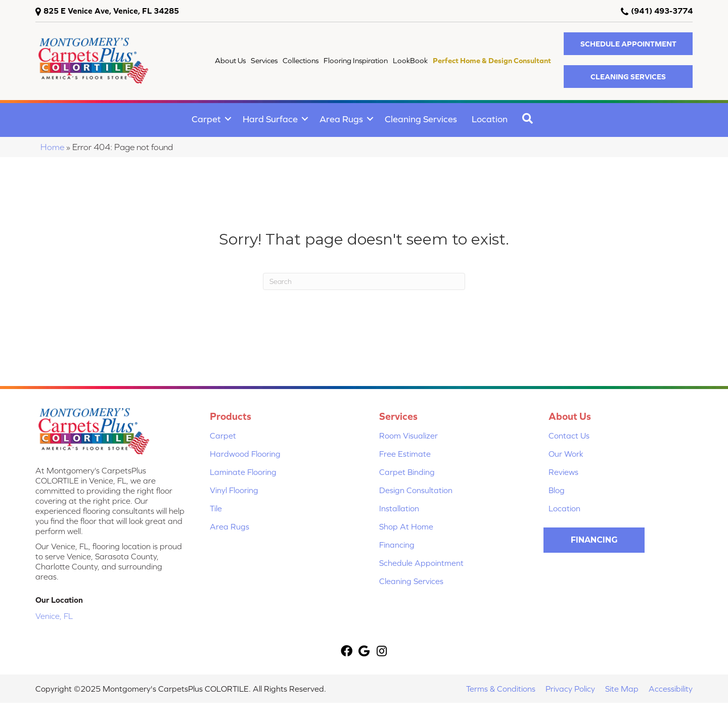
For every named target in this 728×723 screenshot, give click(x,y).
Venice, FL (54, 616)
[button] (628, 44)
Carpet (206, 119)
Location (490, 119)
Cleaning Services (421, 119)
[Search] (364, 281)
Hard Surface (270, 119)
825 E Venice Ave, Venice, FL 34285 (111, 11)
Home (52, 147)
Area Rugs (341, 119)
